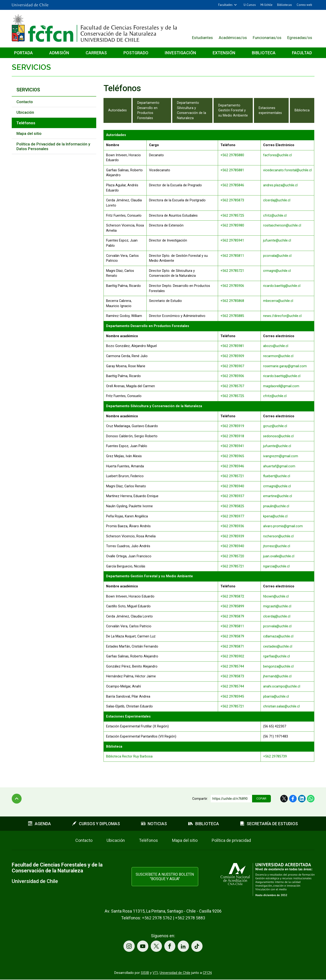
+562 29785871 (232, 646)
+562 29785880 (232, 155)
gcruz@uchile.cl (275, 426)
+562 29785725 (232, 216)
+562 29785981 (232, 346)
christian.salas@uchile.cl (281, 706)
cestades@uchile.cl (278, 646)
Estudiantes (202, 38)
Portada (23, 53)
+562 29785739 (275, 756)
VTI (155, 973)
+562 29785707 (232, 386)
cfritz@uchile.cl (275, 216)
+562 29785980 (232, 225)
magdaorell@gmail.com (281, 386)
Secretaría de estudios (269, 824)
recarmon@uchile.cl (278, 356)
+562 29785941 (232, 240)
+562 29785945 (232, 697)
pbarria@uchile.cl (276, 697)
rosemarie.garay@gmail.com (285, 366)
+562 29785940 (232, 486)
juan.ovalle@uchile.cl (279, 556)
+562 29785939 (232, 536)
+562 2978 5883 (190, 918)
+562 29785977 (232, 516)
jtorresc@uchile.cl (277, 546)
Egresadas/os (300, 38)
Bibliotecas (285, 5)
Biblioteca (264, 53)
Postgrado (136, 53)
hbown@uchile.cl (276, 596)
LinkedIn (302, 799)
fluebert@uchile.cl (277, 476)
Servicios (31, 67)
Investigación (180, 53)
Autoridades (117, 110)
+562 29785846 (232, 185)
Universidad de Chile (175, 973)
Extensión (224, 53)
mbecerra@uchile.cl (278, 301)
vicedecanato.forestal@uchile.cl (287, 170)
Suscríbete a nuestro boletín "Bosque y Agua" (165, 877)
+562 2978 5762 (157, 918)
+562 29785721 (232, 271)
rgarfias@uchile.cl (276, 656)
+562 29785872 (232, 596)
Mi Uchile (267, 5)
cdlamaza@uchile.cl (278, 636)
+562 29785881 (232, 170)
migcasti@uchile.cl (277, 606)
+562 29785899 (232, 606)
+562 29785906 (232, 286)
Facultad (302, 53)
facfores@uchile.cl (277, 155)
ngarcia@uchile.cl (276, 566)
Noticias (154, 824)
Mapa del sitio (29, 133)
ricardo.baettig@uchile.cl (282, 286)
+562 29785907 (232, 366)
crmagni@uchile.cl (277, 271)
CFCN (207, 973)
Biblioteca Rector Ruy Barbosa (129, 756)
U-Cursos (250, 5)
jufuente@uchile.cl (277, 240)
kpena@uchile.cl (275, 516)
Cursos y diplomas (96, 824)
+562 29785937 (232, 496)
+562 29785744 (232, 666)
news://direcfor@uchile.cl (282, 316)
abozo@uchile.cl (276, 346)
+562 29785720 (232, 556)
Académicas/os (233, 38)
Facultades (225, 5)
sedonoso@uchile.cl (278, 436)
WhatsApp (311, 799)
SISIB (145, 973)
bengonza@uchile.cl (278, 666)
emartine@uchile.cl (278, 496)
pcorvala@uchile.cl (277, 256)
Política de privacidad (231, 840)
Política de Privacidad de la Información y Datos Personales (53, 146)
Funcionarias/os (267, 38)
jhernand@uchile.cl (277, 676)
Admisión (59, 53)
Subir (17, 799)
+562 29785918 (232, 436)
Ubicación (25, 112)
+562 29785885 (232, 316)
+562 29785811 (232, 256)
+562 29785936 (232, 526)
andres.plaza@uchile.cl (280, 185)
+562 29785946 (232, 466)
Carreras (96, 53)
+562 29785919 (232, 426)
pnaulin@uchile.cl (276, 506)
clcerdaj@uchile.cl (277, 200)
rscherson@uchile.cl (278, 536)
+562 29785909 (232, 356)
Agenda (40, 824)
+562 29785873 (232, 200)
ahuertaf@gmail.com (279, 466)
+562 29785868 (232, 301)
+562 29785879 (232, 616)
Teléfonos (148, 840)
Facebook (293, 799)
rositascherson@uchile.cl (282, 225)
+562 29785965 (232, 456)
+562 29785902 (232, 656)
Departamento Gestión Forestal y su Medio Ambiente (233, 110)
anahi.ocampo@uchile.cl (282, 686)
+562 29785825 (232, 506)
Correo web (304, 5)
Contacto (25, 102)
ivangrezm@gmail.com (281, 456)
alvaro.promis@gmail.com (283, 526)
